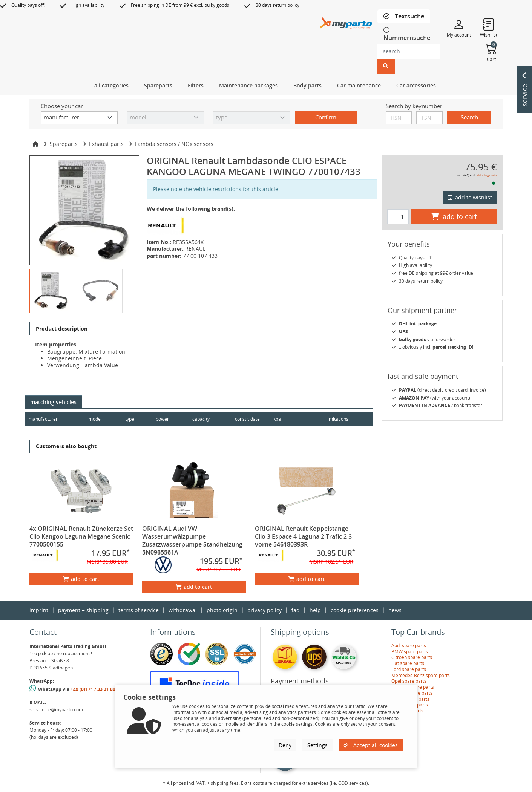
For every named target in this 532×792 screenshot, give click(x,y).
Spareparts (64, 144)
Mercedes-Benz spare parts (421, 675)
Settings (317, 745)
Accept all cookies (371, 745)
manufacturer (43, 419)
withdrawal (183, 610)
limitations (337, 419)
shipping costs (487, 175)
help (315, 610)
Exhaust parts (106, 144)
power (163, 419)
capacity (202, 419)
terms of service (139, 610)
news (395, 610)
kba (294, 419)
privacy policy (264, 610)
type (130, 419)
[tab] (404, 16)
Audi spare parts (409, 646)
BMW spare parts (410, 652)
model (96, 419)
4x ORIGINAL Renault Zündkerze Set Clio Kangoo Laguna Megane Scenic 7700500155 (81, 536)
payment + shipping (83, 610)
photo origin (222, 610)
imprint (39, 610)
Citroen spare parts (412, 657)
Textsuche (409, 16)
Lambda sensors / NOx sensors (174, 144)
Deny (285, 745)
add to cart (81, 579)
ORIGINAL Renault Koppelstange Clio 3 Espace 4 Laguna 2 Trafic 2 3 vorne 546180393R (303, 536)
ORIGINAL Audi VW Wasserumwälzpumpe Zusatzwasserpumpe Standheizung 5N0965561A (192, 540)
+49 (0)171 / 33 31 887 (94, 689)
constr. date (249, 419)
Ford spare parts (409, 669)
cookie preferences (355, 610)
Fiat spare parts (408, 663)
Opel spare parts (409, 681)
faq (296, 610)
